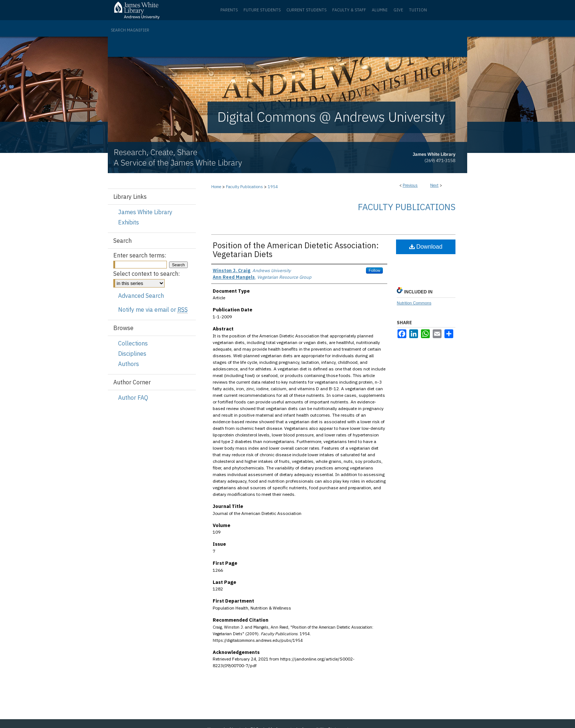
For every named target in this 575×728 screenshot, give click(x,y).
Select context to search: (147, 274)
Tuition (418, 10)
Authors (129, 364)
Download (426, 247)
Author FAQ (133, 398)
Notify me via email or (153, 310)
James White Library (145, 212)
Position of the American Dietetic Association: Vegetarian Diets (296, 250)
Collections (133, 343)
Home (216, 187)
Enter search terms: (140, 255)
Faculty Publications (244, 187)
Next (434, 185)
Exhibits (129, 222)
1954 (273, 187)
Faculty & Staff (349, 10)
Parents (229, 10)
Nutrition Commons (414, 303)
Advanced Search (141, 296)
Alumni (380, 10)
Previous (410, 185)
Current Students (306, 10)
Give (398, 10)
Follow (374, 270)
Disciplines (132, 354)
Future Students (262, 10)
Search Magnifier (130, 30)
